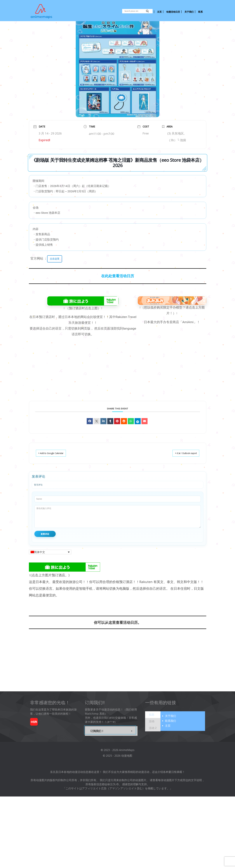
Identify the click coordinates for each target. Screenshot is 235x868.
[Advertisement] (118, 386)
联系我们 (171, 733)
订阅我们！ (97, 743)
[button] (50, 564)
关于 (171, 728)
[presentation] (152, 727)
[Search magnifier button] (147, 11)
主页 (168, 738)
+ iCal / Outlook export (183, 465)
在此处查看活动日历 (118, 288)
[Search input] (134, 11)
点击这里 (55, 271)
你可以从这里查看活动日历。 (118, 635)
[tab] (153, 727)
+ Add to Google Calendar (54, 465)
